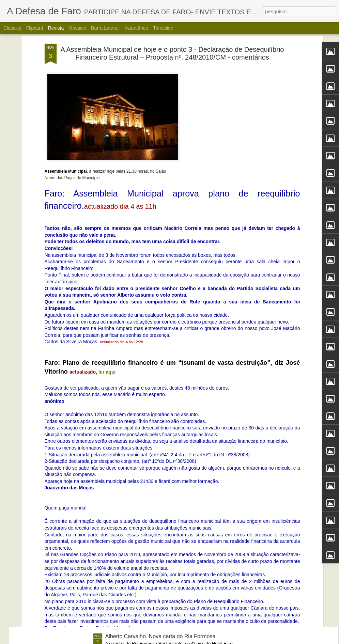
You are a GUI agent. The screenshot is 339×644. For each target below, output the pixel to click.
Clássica (12, 28)
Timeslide (163, 28)
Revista (56, 28)
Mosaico (77, 28)
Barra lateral (105, 28)
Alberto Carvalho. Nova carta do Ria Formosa (160, 636)
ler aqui (107, 286)
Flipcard (35, 28)
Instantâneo (136, 28)
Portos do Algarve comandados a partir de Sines (164, 482)
